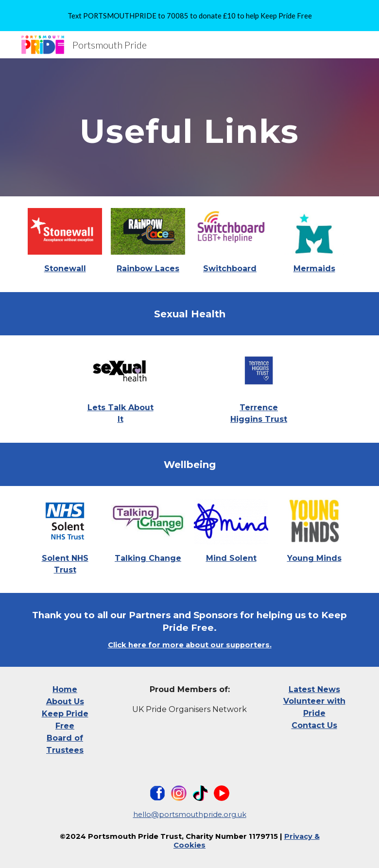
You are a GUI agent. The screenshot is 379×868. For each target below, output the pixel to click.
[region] (189, 16)
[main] (190, 127)
